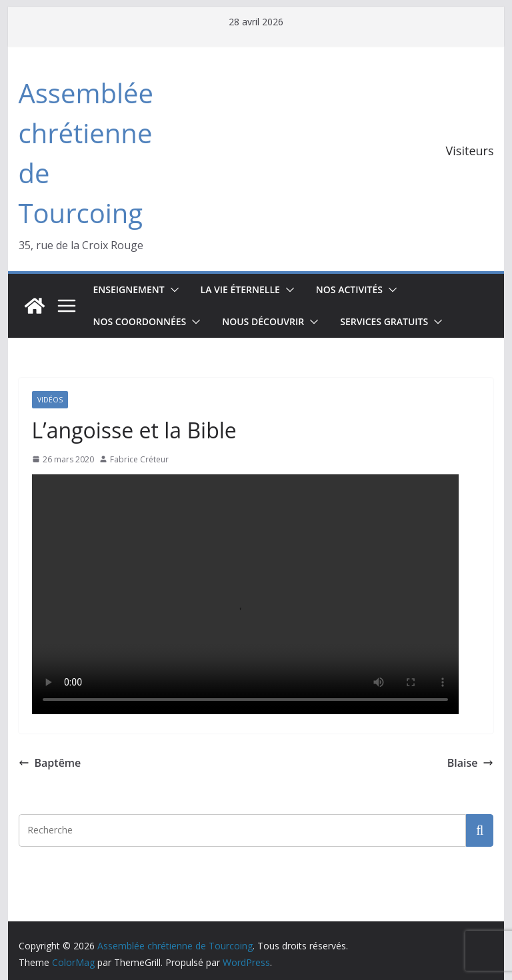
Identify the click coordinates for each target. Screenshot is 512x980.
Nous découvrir (263, 321)
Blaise (471, 763)
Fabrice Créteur (139, 459)
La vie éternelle (240, 289)
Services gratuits (384, 321)
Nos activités (349, 289)
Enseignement (129, 289)
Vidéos (50, 400)
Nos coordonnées (140, 321)
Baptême (50, 763)
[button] (172, 290)
